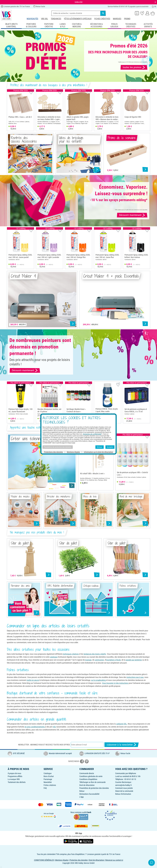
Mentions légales (73, 452)
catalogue (54, 657)
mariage (88, 660)
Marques (117, 19)
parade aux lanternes (134, 660)
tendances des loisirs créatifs (95, 654)
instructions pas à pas (135, 677)
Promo (127, 19)
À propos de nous (14, 773)
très (54, 727)
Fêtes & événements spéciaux (78, 19)
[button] (9, 110)
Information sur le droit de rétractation (98, 452)
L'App (81, 797)
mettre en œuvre (33, 680)
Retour (82, 791)
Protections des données (53, 452)
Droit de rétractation (87, 785)
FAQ (45, 788)
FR (154, 7)
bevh (89, 812)
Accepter (110, 447)
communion (99, 660)
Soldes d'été (79, 2)
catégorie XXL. (122, 724)
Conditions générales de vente (91, 776)
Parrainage (48, 779)
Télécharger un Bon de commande (92, 782)
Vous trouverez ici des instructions (115, 683)
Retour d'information (123, 794)
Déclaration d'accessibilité (89, 794)
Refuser (100, 447)
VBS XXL (44, 19)
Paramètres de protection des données (94, 788)
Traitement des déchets (17, 782)
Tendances (56, 19)
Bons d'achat (49, 776)
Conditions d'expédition (88, 779)
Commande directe (87, 773)
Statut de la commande (124, 791)
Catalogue (48, 773)
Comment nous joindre (124, 788)
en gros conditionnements (35, 727)
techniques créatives (71, 654)
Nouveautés (32, 19)
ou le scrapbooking (98, 680)
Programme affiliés (15, 776)
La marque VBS (14, 779)
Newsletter (48, 782)
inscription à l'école (113, 660)
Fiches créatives (102, 19)
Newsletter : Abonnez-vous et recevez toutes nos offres (44, 745)
